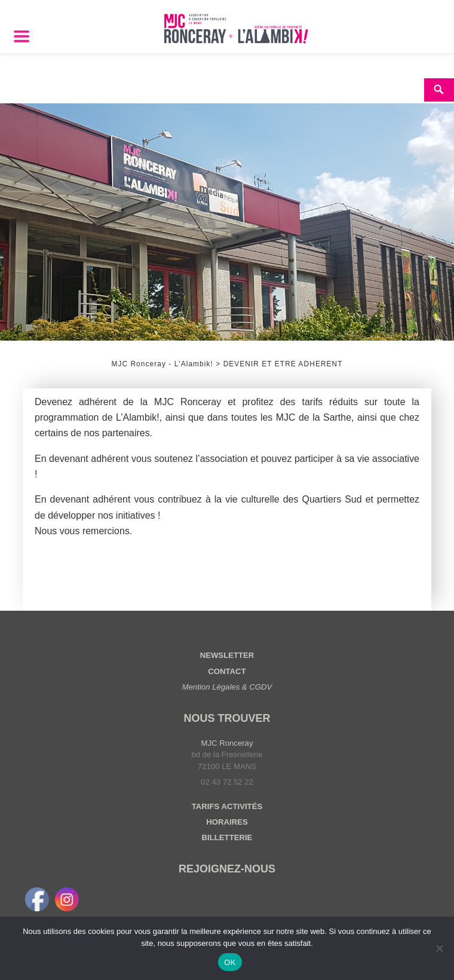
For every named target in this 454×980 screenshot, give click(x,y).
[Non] (439, 948)
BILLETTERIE (227, 837)
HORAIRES (227, 822)
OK (230, 962)
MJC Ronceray (227, 743)
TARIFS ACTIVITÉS (227, 806)
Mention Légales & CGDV (227, 687)
